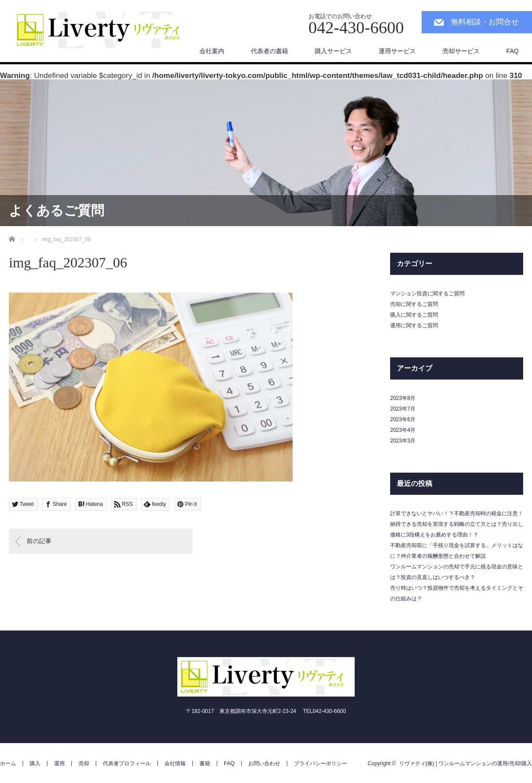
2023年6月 (403, 419)
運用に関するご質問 (414, 325)
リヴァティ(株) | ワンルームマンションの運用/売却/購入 (465, 763)
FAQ (512, 51)
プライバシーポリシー (321, 763)
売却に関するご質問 (414, 304)
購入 (35, 763)
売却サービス (461, 51)
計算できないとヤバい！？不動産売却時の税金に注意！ (457, 513)
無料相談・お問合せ (485, 22)
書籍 (205, 763)
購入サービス (333, 51)
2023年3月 (403, 441)
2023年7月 (403, 409)
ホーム (8, 763)
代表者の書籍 (270, 51)
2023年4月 (403, 430)
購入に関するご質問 (414, 315)
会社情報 (175, 763)
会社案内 (212, 51)
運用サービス (397, 51)
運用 (59, 763)
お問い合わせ (264, 763)
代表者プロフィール (127, 763)
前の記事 (39, 541)
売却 (84, 763)
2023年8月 (403, 398)
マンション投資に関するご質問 (427, 294)
